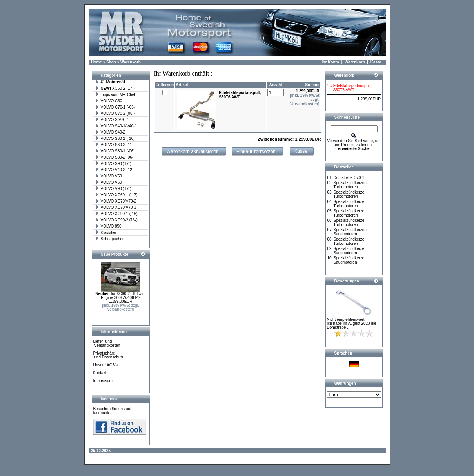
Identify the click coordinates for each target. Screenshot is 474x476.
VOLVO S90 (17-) (113, 164)
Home (96, 62)
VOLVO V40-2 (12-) (115, 170)
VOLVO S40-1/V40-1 (116, 126)
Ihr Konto (331, 62)
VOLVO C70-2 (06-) (115, 113)
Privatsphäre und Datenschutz (109, 355)
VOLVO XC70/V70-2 (116, 201)
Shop (111, 62)
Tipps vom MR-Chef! (116, 95)
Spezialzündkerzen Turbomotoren (350, 185)
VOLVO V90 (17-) (113, 189)
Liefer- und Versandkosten (107, 343)
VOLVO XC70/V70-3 (116, 207)
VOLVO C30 (109, 101)
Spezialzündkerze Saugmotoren (349, 251)
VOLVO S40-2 (110, 132)
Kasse (376, 62)
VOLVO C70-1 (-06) (115, 107)
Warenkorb (131, 62)
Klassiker (106, 233)
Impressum (103, 381)
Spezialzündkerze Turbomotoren (349, 194)
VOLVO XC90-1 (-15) (116, 214)
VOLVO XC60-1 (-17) (116, 195)
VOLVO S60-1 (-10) (115, 138)
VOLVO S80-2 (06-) (115, 157)
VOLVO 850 (108, 226)
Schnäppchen (110, 239)
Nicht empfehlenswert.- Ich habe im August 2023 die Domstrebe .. (352, 323)
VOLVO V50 (109, 176)
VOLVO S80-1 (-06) (115, 151)
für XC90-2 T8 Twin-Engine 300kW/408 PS (121, 296)
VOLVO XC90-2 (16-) (116, 220)
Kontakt (100, 373)
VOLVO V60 (109, 182)
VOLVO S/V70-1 (112, 120)
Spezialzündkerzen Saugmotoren (350, 232)
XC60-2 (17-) (115, 88)
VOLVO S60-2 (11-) (115, 145)
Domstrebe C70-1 (349, 178)
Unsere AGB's (106, 365)
